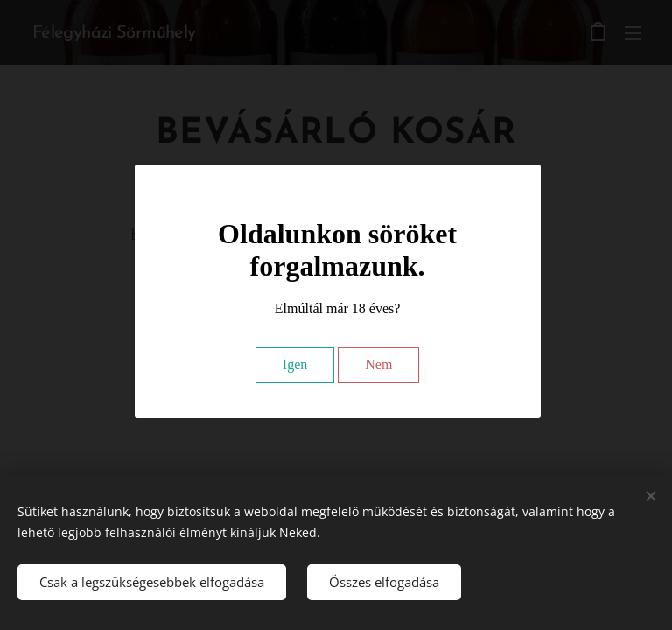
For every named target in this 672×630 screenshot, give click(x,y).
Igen (295, 364)
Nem (378, 364)
